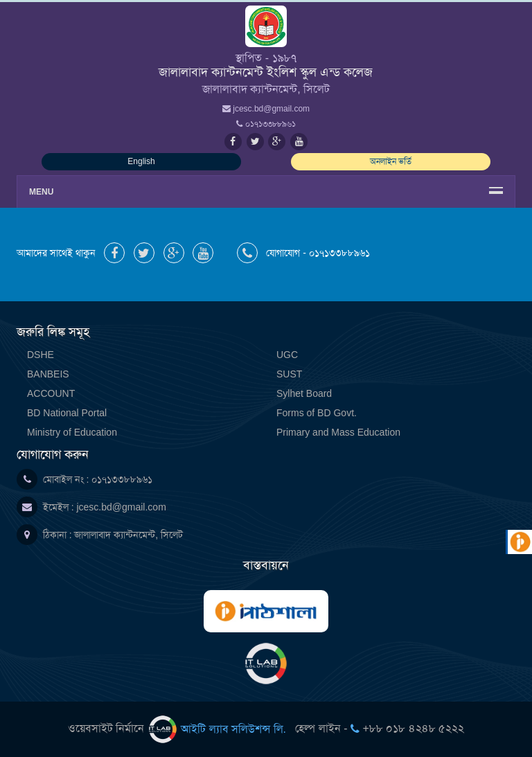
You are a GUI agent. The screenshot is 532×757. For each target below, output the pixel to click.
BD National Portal (67, 413)
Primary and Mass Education (338, 432)
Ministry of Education (72, 432)
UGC (287, 355)
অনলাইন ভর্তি (391, 161)
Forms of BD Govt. (317, 413)
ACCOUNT (51, 393)
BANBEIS (48, 374)
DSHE (41, 355)
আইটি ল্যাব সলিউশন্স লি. (219, 729)
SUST (289, 374)
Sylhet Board (304, 393)
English (141, 161)
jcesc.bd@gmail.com (121, 507)
